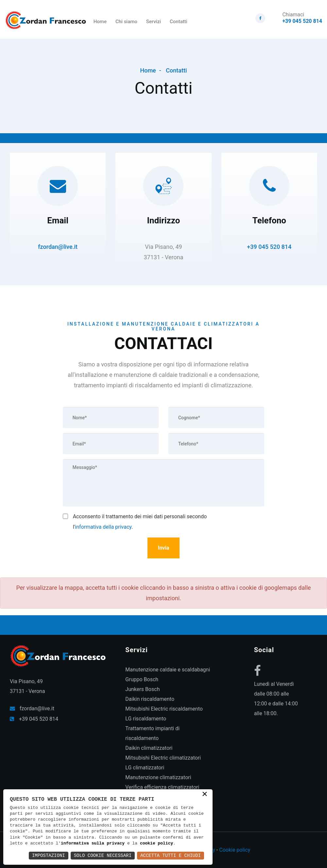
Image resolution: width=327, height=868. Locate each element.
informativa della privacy (103, 527)
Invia (164, 548)
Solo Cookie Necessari (103, 855)
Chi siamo (126, 22)
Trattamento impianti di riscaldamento (152, 733)
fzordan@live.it (58, 247)
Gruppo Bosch (142, 679)
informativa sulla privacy (93, 844)
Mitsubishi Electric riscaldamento (164, 709)
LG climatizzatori (145, 768)
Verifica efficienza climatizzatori (162, 787)
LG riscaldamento (146, 719)
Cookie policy (235, 850)
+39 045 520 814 (302, 21)
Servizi (154, 22)
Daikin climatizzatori (149, 748)
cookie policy (156, 844)
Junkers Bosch (142, 689)
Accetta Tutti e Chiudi (171, 855)
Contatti (179, 22)
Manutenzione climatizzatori (158, 777)
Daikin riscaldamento (150, 699)
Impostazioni (49, 855)
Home (100, 22)
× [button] (205, 795)
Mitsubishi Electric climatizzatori (163, 758)
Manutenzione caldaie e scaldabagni (168, 670)
